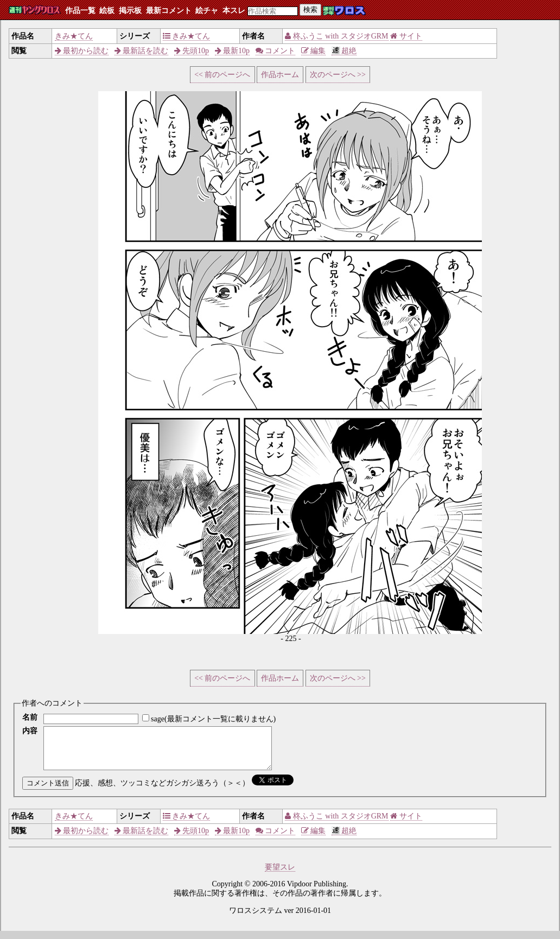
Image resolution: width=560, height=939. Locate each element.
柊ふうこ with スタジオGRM (336, 36)
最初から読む (82, 51)
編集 (314, 51)
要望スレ (280, 875)
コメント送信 (48, 791)
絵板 (107, 11)
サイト (406, 36)
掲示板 (130, 11)
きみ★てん (74, 36)
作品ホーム (280, 75)
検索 (310, 9)
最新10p (233, 51)
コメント (276, 51)
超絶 (344, 51)
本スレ (234, 11)
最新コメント (169, 11)
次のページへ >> (338, 75)
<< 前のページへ (222, 75)
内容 (30, 731)
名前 (30, 717)
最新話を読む (142, 51)
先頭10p (192, 51)
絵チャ (207, 11)
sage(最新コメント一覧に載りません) (213, 719)
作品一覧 (80, 11)
